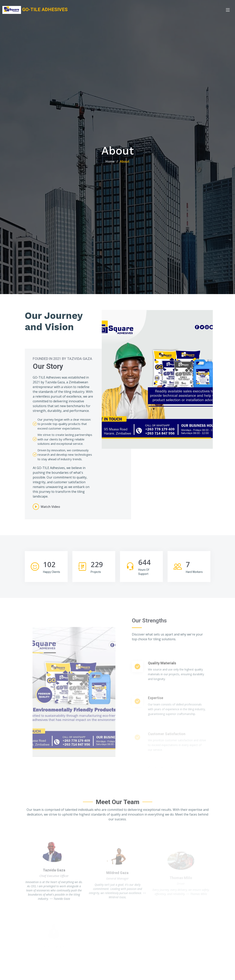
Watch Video (50, 507)
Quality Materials (162, 680)
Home (110, 161)
